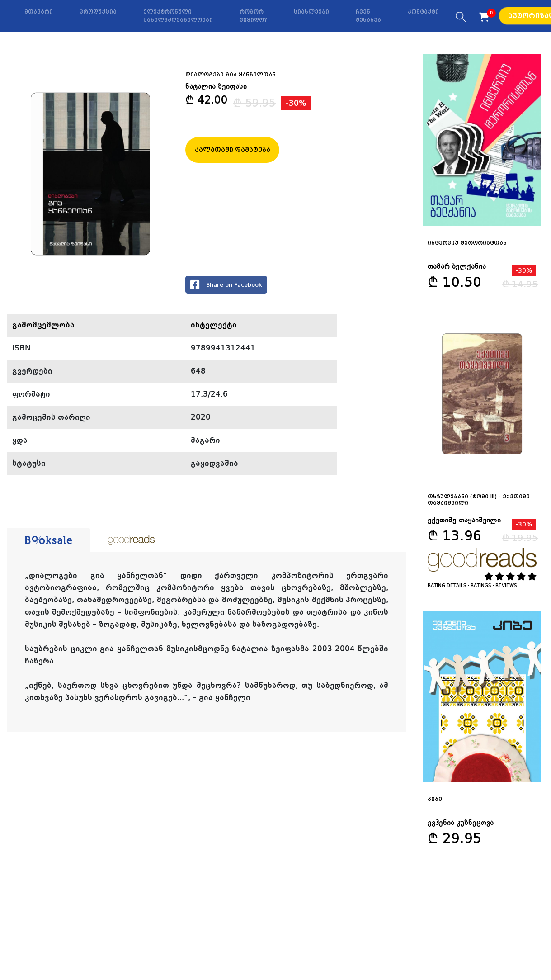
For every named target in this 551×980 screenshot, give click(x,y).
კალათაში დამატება (233, 150)
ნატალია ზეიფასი (216, 87)
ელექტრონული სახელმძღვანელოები (178, 16)
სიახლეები (311, 12)
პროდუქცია (98, 12)
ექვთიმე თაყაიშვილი (464, 521)
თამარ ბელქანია (457, 267)
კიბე (435, 799)
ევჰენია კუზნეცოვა (461, 823)
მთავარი (39, 12)
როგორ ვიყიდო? (253, 16)
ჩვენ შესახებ (368, 16)
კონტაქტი (423, 12)
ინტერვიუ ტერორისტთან (467, 243)
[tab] (48, 540)
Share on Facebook (226, 285)
